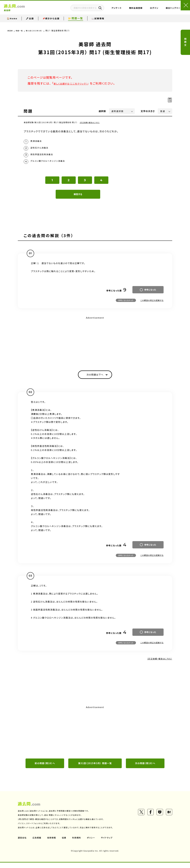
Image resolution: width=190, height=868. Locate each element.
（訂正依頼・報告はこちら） (91, 122)
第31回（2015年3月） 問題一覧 (95, 768)
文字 (148, 111)
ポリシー (93, 843)
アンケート (103, 10)
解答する (78, 198)
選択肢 (102, 111)
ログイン (140, 10)
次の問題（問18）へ (145, 768)
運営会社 (22, 843)
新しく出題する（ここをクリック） (75, 83)
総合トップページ (161, 10)
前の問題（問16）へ (45, 768)
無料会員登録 (122, 10)
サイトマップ (110, 843)
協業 (66, 843)
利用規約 (78, 843)
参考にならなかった (126, 304)
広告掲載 (38, 843)
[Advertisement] (95, 345)
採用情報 (53, 843)
